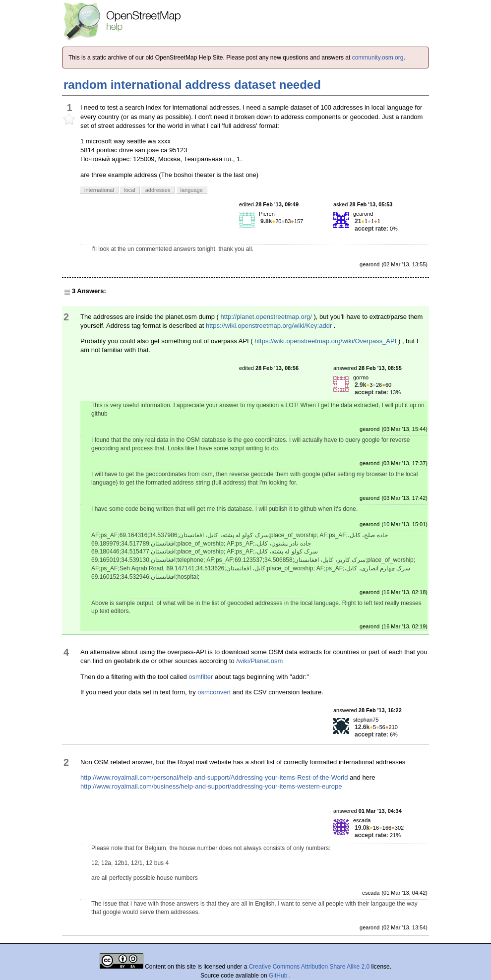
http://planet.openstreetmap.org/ (266, 317)
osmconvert (214, 692)
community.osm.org (378, 58)
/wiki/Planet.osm (259, 661)
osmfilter (201, 677)
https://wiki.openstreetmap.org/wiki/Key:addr (269, 326)
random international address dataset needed (192, 85)
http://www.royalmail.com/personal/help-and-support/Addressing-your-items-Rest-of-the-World (214, 777)
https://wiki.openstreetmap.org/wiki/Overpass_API (325, 341)
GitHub (279, 976)
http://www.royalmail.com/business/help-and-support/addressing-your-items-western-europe (211, 786)
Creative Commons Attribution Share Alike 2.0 (309, 967)
